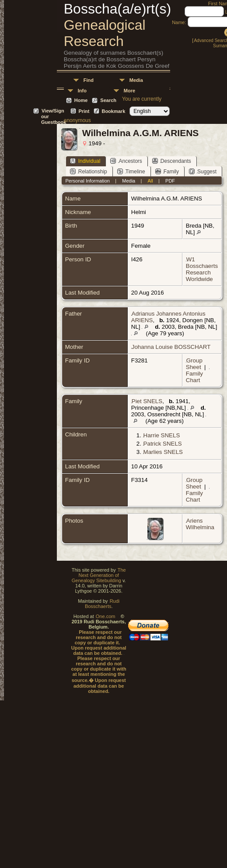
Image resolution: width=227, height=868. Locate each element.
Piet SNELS (147, 401)
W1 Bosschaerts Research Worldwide (202, 269)
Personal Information (87, 181)
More (129, 91)
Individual (85, 161)
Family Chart (194, 377)
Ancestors (126, 161)
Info (82, 91)
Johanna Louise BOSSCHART (171, 347)
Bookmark (113, 111)
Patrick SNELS (163, 444)
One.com (106, 616)
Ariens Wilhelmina (200, 524)
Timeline (131, 171)
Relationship (89, 171)
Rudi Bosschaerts (102, 604)
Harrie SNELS (162, 435)
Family (167, 171)
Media (136, 80)
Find (89, 80)
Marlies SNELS (163, 452)
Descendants (172, 161)
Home (81, 100)
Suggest (203, 171)
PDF (170, 181)
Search (108, 100)
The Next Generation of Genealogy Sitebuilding (99, 575)
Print (84, 111)
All (150, 181)
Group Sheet (194, 364)
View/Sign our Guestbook (54, 111)
